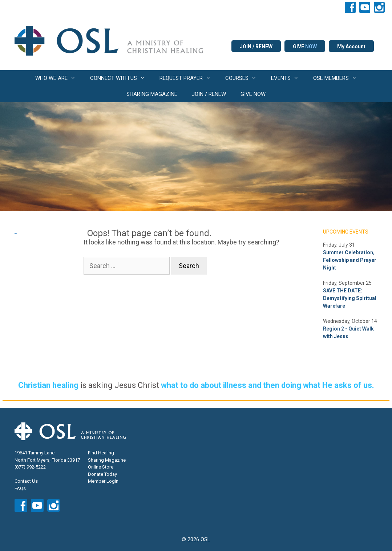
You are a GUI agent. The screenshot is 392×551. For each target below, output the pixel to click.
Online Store (101, 467)
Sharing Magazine (107, 460)
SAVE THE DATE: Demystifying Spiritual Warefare (350, 298)
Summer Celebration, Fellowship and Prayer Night (350, 260)
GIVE (305, 46)
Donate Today (102, 474)
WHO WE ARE (59, 78)
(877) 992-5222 (30, 467)
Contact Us (26, 481)
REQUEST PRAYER (189, 78)
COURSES (245, 78)
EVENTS (288, 78)
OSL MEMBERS (339, 78)
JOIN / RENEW (256, 46)
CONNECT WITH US (121, 78)
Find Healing (101, 453)
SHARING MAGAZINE (152, 94)
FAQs (20, 488)
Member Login (103, 481)
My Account (351, 46)
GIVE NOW (253, 94)
